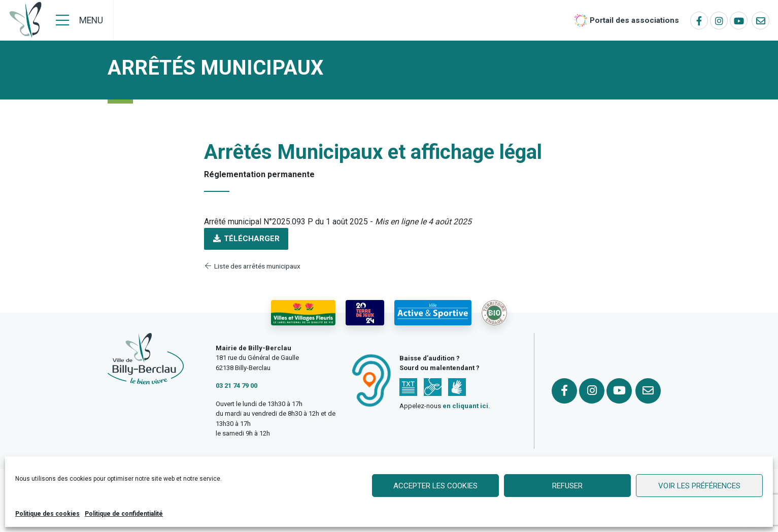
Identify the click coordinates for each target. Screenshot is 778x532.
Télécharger (246, 239)
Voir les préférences (699, 486)
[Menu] (79, 20)
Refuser (567, 486)
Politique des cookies (47, 514)
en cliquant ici (465, 406)
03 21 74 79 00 (236, 386)
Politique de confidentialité (124, 514)
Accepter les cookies (435, 486)
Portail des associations (634, 20)
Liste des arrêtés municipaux (252, 266)
